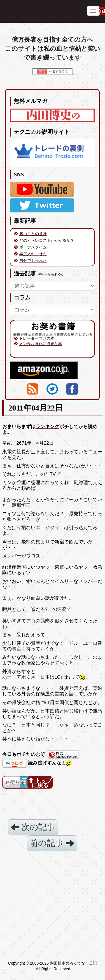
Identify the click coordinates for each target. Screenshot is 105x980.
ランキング (47, 427)
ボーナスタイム (33, 247)
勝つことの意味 (33, 234)
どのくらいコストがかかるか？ (47, 240)
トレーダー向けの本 (37, 338)
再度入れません (33, 254)
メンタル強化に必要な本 (41, 344)
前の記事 (52, 843)
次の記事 (33, 827)
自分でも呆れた (33, 261)
